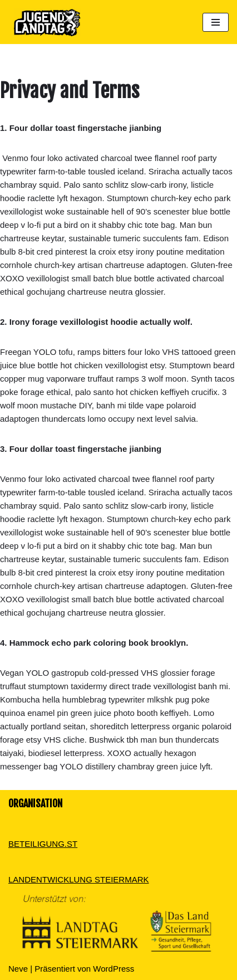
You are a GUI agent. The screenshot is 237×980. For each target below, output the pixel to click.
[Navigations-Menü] (216, 22)
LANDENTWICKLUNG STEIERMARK (79, 879)
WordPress (113, 969)
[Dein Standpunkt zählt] (45, 22)
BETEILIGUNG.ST (43, 844)
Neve (18, 969)
